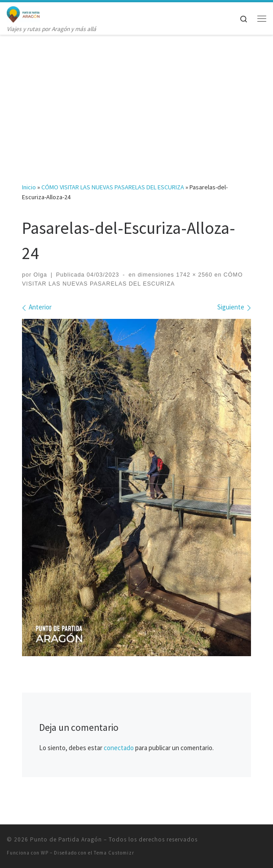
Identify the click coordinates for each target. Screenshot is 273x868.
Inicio (29, 187)
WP (45, 853)
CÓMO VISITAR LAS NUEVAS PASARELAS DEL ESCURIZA (113, 187)
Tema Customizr (114, 853)
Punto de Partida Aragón (66, 839)
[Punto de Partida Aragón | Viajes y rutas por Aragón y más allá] (23, 13)
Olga (40, 275)
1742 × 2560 (193, 275)
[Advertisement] (136, 102)
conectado (119, 748)
